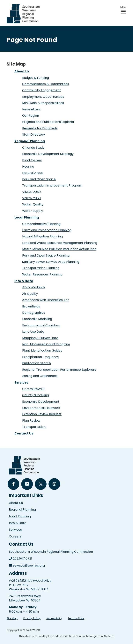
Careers (15, 536)
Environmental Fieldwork (41, 408)
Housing (28, 167)
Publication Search (37, 363)
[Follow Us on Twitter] (41, 484)
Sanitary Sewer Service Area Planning (51, 262)
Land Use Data (33, 332)
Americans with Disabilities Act (46, 300)
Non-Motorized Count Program (46, 344)
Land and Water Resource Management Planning (60, 243)
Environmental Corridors (41, 325)
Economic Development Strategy (48, 154)
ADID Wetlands (34, 287)
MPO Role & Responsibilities (43, 103)
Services (21, 382)
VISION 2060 (31, 198)
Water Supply (33, 211)
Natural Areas (33, 173)
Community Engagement (41, 90)
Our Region (31, 116)
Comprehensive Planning (41, 224)
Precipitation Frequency (41, 357)
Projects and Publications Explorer (48, 122)
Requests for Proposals (40, 128)
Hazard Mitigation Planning (42, 236)
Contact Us (24, 433)
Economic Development (41, 402)
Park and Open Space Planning (46, 255)
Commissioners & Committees (46, 84)
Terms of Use (76, 618)
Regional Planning (30, 141)
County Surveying (36, 395)
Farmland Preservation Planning (47, 230)
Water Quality (33, 204)
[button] (123, 10)
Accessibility (54, 618)
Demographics (34, 313)
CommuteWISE (34, 389)
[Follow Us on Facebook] (13, 484)
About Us (22, 71)
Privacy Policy (32, 618)
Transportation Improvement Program (52, 185)
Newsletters (31, 109)
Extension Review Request (42, 414)
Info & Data (24, 281)
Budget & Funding (36, 78)
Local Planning (27, 217)
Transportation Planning (41, 268)
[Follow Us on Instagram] (54, 484)
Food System (32, 160)
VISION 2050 (31, 192)
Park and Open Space (39, 179)
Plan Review (31, 421)
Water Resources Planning (42, 274)
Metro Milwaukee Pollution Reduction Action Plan (59, 249)
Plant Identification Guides (42, 350)
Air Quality (30, 294)
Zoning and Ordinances (40, 376)
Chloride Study (33, 148)
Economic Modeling (37, 319)
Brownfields (31, 306)
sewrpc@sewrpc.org (29, 565)
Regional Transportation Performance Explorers (59, 370)
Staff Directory (34, 135)
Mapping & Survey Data (40, 338)
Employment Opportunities (43, 97)
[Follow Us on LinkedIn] (27, 484)
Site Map (12, 618)
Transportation (34, 427)
